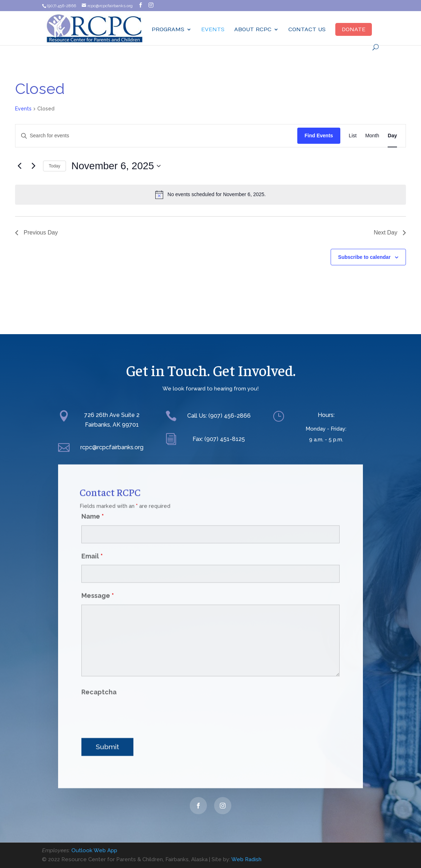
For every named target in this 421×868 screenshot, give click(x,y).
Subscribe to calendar (364, 257)
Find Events (319, 136)
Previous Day (36, 233)
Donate (354, 29)
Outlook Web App (94, 850)
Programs (168, 30)
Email (92, 544)
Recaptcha (99, 680)
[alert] (210, 195)
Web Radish (246, 859)
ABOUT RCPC (253, 30)
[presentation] (136, 703)
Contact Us (307, 30)
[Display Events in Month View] (372, 136)
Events (213, 30)
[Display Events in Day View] (392, 136)
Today (55, 166)
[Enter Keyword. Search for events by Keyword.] (156, 136)
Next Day (390, 233)
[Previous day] (19, 166)
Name (93, 504)
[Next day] (33, 166)
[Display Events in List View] (353, 136)
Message (98, 584)
